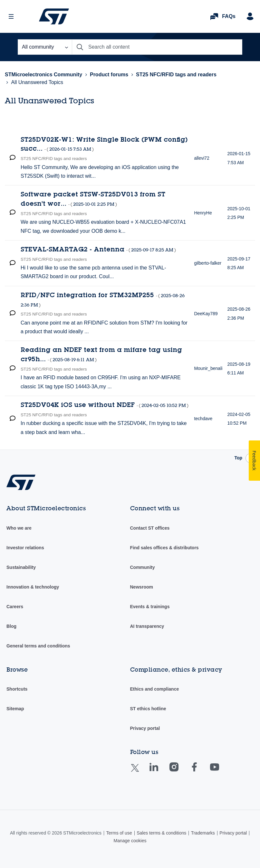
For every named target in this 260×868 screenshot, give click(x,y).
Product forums (109, 75)
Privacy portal (145, 728)
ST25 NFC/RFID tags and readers (176, 75)
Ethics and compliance (155, 689)
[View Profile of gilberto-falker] (208, 263)
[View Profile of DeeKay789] (206, 314)
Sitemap (15, 709)
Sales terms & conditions (161, 833)
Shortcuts (17, 689)
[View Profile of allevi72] (202, 158)
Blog (11, 626)
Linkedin (160, 772)
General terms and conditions (38, 646)
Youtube (221, 772)
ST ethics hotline (148, 709)
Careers (15, 607)
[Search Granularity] (45, 47)
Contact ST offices (150, 528)
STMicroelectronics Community (54, 16)
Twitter (140, 772)
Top (238, 458)
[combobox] (157, 47)
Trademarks (203, 833)
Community (143, 567)
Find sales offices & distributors (164, 548)
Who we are (19, 528)
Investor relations (25, 548)
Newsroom (142, 587)
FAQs (229, 16)
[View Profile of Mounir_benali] (208, 368)
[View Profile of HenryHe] (203, 213)
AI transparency (147, 626)
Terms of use (119, 833)
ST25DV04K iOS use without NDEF (105, 406)
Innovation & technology (33, 587)
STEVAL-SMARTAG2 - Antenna (98, 250)
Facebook (201, 772)
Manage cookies (130, 841)
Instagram (180, 772)
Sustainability (21, 567)
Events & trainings (150, 607)
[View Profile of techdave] (203, 419)
